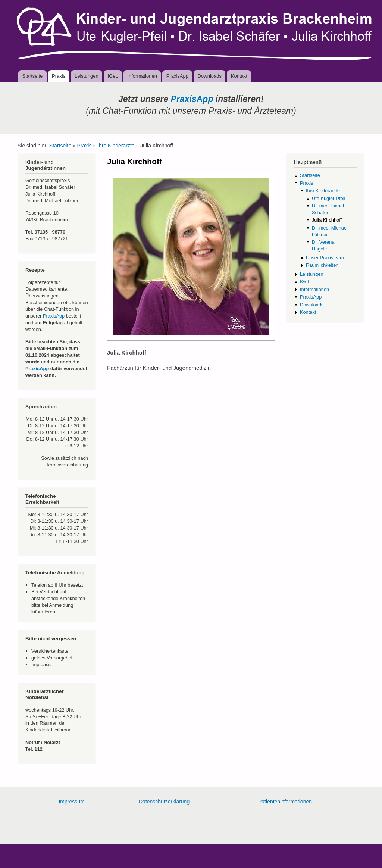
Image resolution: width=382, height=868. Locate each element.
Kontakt (239, 76)
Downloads (210, 76)
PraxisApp (177, 76)
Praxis (59, 76)
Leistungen (87, 76)
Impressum (71, 802)
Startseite (32, 76)
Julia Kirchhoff (327, 220)
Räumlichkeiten (322, 265)
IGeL (113, 76)
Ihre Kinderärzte (116, 146)
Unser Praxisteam (325, 258)
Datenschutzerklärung (164, 802)
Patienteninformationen (285, 802)
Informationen (142, 76)
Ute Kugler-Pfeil (329, 198)
